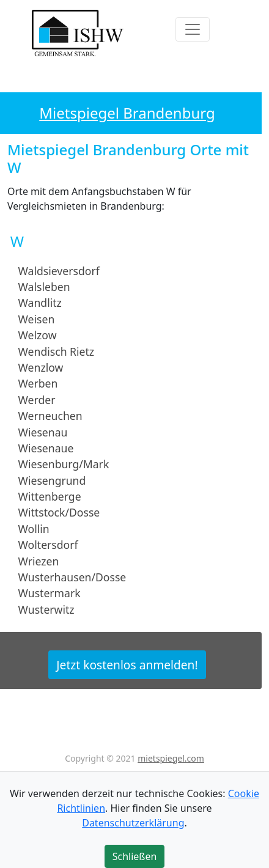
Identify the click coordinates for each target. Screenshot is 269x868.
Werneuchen (50, 416)
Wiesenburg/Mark (64, 464)
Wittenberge (50, 496)
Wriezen (39, 561)
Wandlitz (40, 303)
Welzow (38, 335)
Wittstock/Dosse (59, 512)
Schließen (135, 856)
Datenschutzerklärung (133, 823)
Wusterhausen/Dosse (72, 577)
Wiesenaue (46, 448)
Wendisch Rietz (57, 351)
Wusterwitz (46, 609)
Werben (38, 383)
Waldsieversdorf (59, 270)
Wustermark (50, 593)
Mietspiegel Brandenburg (127, 113)
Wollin (34, 529)
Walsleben (44, 287)
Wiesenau (43, 432)
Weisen (37, 319)
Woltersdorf (48, 545)
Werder (37, 400)
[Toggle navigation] (193, 29)
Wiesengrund (52, 480)
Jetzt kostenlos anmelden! (127, 665)
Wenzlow (41, 367)
